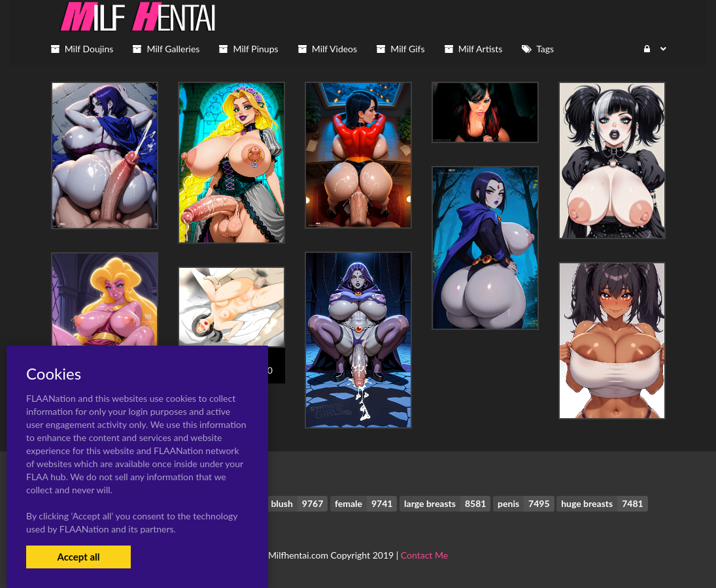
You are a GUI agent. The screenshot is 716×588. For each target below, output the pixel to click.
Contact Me (424, 555)
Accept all (78, 557)
